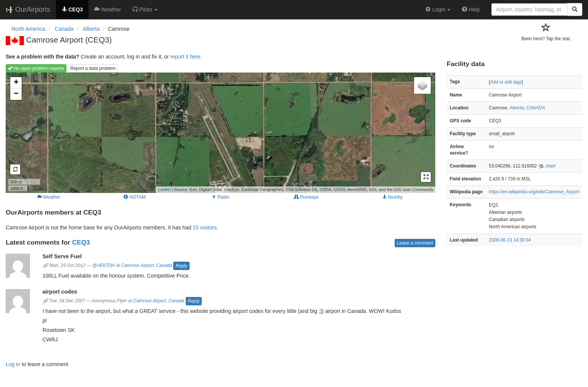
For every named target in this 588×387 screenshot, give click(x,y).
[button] (145, 9)
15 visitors (205, 227)
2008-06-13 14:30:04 (510, 240)
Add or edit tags (506, 82)
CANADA (536, 108)
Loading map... (220, 133)
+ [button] (16, 83)
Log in (13, 364)
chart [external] (547, 166)
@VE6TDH (104, 265)
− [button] (16, 94)
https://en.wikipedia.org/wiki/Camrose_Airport (534, 192)
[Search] (575, 9)
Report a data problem (93, 68)
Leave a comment (415, 243)
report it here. (186, 57)
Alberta (517, 108)
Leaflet (164, 190)
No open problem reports (36, 68)
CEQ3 (81, 242)
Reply (181, 266)
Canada (164, 265)
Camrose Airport (138, 265)
